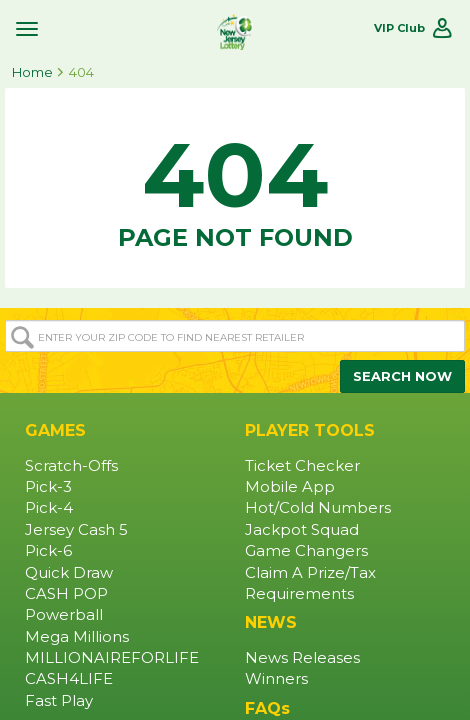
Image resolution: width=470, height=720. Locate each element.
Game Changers (306, 551)
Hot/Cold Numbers (318, 508)
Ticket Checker (302, 466)
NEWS (271, 622)
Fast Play (59, 701)
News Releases (302, 658)
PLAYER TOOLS (310, 430)
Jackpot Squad (302, 530)
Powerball (64, 615)
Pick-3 (48, 487)
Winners (276, 679)
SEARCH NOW (402, 376)
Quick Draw (69, 573)
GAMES (55, 430)
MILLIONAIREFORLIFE (112, 658)
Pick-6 (48, 551)
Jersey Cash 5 (76, 530)
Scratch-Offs (71, 466)
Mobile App (290, 487)
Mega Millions (77, 637)
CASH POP (66, 594)
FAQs (267, 708)
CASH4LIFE (69, 679)
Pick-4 (49, 508)
